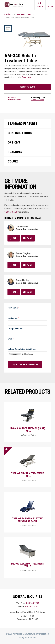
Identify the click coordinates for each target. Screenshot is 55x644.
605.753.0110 (31, 607)
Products (8, 14)
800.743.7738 (33, 603)
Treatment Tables (24, 14)
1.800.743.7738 (38, 100)
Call (15, 238)
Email (30, 238)
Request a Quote (28, 87)
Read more (26, 77)
